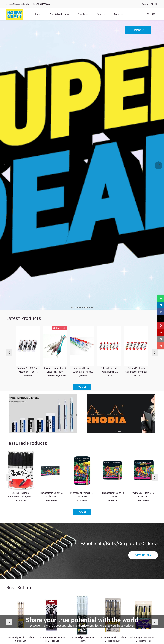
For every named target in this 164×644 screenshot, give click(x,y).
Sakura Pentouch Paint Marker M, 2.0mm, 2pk (109, 370)
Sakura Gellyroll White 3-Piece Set (82, 639)
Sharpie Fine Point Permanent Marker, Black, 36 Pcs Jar (21, 495)
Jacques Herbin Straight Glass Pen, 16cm (82, 370)
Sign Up (154, 4)
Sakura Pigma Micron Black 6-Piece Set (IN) (143, 639)
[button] (138, 30)
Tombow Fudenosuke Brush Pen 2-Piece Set (51, 639)
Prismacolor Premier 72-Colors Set (143, 495)
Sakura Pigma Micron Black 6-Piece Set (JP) (113, 639)
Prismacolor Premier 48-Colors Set (113, 495)
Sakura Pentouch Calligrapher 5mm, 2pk (136, 370)
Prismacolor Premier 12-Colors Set (82, 495)
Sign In (145, 4)
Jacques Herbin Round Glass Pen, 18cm (55, 370)
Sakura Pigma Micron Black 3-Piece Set (21, 639)
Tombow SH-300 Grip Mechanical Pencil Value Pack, (28, 370)
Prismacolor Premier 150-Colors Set (51, 495)
